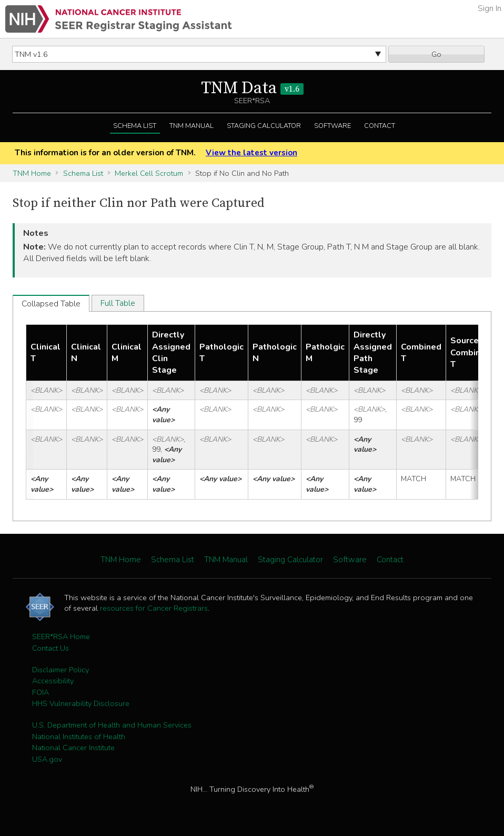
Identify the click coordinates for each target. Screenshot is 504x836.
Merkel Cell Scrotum (149, 173)
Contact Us (51, 648)
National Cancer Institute (73, 748)
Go (436, 54)
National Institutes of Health (79, 737)
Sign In (490, 8)
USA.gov (47, 759)
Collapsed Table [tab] (51, 304)
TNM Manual (191, 126)
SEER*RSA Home (61, 636)
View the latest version (251, 153)
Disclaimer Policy (61, 670)
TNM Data (252, 88)
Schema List (135, 126)
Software (332, 126)
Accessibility (53, 681)
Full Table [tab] (118, 303)
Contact (380, 126)
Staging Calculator (264, 126)
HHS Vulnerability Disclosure (81, 703)
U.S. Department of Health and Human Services (112, 725)
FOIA (41, 692)
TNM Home (32, 173)
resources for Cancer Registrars (154, 608)
